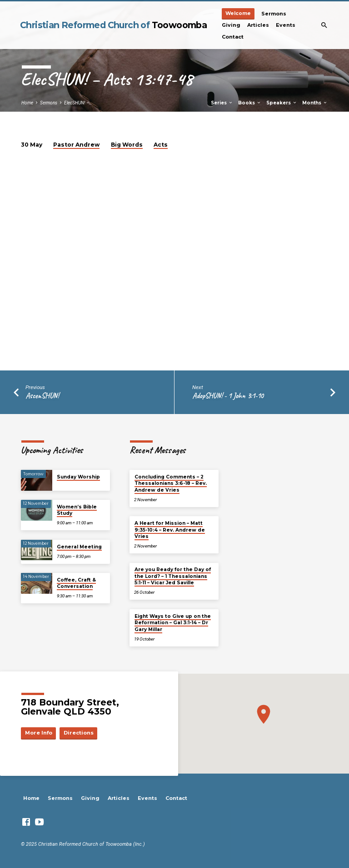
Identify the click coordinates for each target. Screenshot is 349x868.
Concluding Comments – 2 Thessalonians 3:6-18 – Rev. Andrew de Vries (171, 483)
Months (315, 103)
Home (27, 103)
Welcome (238, 13)
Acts (161, 145)
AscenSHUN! (42, 396)
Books (250, 103)
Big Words (127, 145)
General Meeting (79, 547)
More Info (39, 733)
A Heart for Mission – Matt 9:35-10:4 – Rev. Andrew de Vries (170, 530)
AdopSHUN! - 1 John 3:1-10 (228, 396)
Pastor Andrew (76, 145)
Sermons (274, 14)
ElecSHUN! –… (78, 103)
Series (222, 103)
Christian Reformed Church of (113, 25)
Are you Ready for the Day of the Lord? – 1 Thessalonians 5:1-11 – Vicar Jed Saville (173, 576)
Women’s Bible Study (77, 510)
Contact (233, 37)
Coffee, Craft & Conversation (76, 583)
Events (286, 25)
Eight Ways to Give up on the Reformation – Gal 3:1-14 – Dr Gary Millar (173, 623)
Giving (231, 25)
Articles (258, 25)
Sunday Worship (78, 477)
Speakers (282, 103)
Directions (79, 733)
